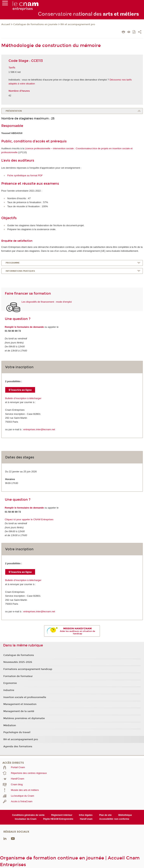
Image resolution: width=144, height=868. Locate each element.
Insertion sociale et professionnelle (25, 697)
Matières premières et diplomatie (24, 718)
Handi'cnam (86, 819)
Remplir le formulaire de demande (24, 327)
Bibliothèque (125, 815)
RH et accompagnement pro (78, 24)
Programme (13, 263)
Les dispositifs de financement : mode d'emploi (47, 302)
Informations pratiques (20, 271)
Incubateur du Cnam (26, 819)
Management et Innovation (20, 704)
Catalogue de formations (19, 655)
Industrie (9, 690)
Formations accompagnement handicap (28, 669)
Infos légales (86, 815)
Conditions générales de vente (28, 815)
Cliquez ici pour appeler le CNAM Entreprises (29, 519)
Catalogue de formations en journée (35, 24)
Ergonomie (10, 683)
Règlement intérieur (62, 815)
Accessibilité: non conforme (114, 819)
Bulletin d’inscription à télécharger (23, 398)
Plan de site (105, 815)
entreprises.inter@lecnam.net (39, 429)
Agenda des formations (18, 747)
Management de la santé (19, 711)
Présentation (14, 111)
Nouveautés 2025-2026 (18, 662)
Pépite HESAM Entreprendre (58, 819)
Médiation (10, 725)
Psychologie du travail (17, 732)
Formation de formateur (18, 676)
